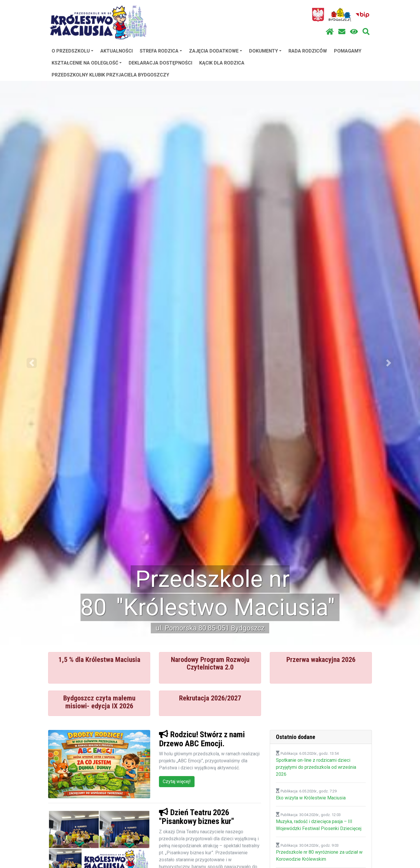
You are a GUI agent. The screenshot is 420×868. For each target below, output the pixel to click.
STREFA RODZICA (161, 51)
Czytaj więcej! (177, 781)
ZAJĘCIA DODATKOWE (216, 51)
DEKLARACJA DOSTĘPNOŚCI (160, 63)
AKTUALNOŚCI (117, 51)
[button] (32, 363)
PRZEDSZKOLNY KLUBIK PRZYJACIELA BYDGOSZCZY (110, 75)
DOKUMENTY (265, 51)
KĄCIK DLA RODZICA (222, 63)
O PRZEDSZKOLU (72, 51)
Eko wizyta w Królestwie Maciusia (311, 798)
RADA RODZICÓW (308, 51)
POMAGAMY (348, 51)
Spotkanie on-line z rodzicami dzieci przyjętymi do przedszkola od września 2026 (316, 767)
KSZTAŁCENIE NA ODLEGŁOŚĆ (87, 63)
